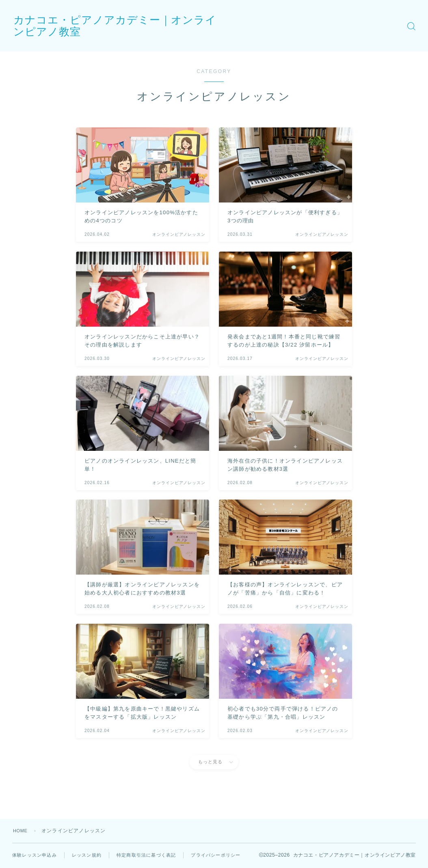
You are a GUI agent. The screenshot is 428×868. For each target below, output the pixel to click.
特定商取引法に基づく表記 (155, 855)
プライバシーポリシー (47, 862)
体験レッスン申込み (36, 855)
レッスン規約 (92, 855)
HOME (21, 831)
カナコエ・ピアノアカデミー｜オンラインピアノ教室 (178, 26)
